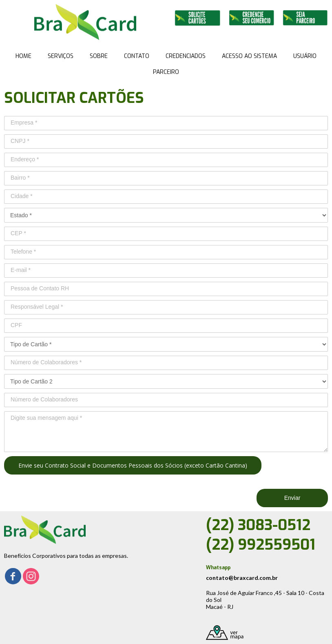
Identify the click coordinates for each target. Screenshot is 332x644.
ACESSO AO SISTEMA (249, 56)
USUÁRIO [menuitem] (305, 56)
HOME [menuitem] (23, 56)
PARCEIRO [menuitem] (166, 72)
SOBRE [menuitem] (99, 56)
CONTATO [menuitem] (137, 56)
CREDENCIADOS (186, 56)
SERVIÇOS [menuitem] (61, 56)
